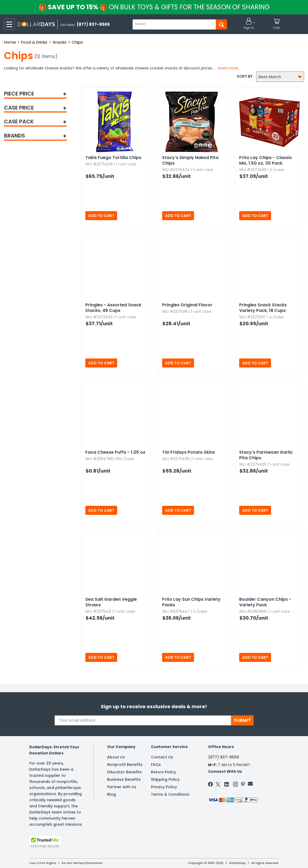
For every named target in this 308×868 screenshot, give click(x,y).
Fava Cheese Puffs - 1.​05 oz (115, 452)
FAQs (156, 765)
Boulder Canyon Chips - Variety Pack (265, 602)
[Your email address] (143, 720)
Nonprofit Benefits (125, 765)
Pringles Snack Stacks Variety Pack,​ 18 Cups (263, 308)
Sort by (245, 76)
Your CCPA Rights (43, 863)
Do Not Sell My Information (82, 863)
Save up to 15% (155, 7)
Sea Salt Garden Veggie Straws (111, 602)
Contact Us (162, 757)
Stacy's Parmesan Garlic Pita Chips (266, 455)
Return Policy (163, 772)
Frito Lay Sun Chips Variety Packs (191, 602)
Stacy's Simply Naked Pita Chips (190, 160)
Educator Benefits (124, 772)
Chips (77, 42)
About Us (116, 757)
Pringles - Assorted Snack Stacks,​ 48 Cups (113, 308)
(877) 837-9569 (223, 757)
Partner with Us (122, 787)
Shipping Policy (165, 779)
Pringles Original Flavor (187, 305)
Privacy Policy (164, 787)
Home (10, 42)
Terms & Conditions (170, 794)
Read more (228, 68)
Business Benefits (124, 779)
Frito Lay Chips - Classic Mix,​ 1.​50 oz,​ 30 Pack (266, 160)
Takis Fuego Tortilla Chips (113, 158)
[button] (249, 24)
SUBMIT (242, 720)
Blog (111, 794)
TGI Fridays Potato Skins (189, 452)
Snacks (60, 42)
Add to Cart (101, 216)
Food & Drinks (34, 42)
